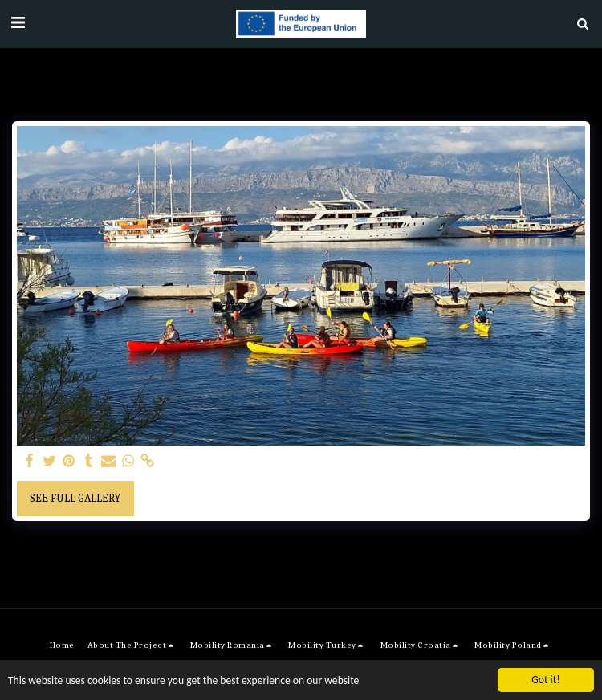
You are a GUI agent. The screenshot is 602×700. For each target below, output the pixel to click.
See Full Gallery (75, 498)
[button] (18, 23)
